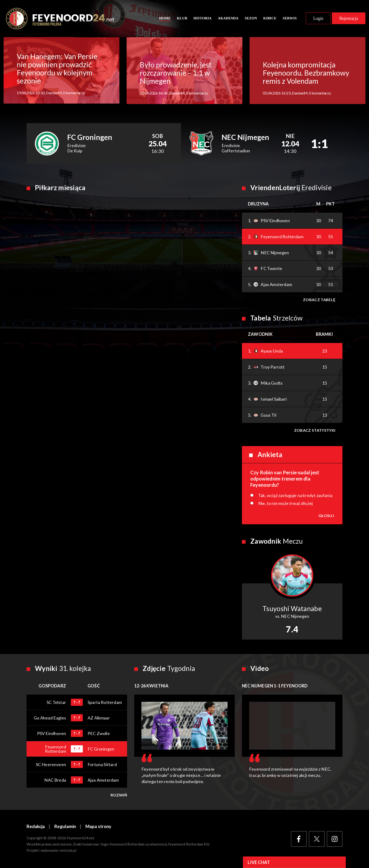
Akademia (228, 18)
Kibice (270, 18)
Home (165, 18)
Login (318, 19)
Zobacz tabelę (319, 300)
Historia (202, 18)
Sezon (251, 18)
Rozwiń (119, 795)
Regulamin (65, 827)
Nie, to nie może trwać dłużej (285, 503)
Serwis (290, 18)
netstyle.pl (68, 851)
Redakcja (36, 827)
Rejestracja (349, 19)
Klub (182, 18)
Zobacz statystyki (315, 430)
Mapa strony (98, 827)
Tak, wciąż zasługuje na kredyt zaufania (295, 496)
